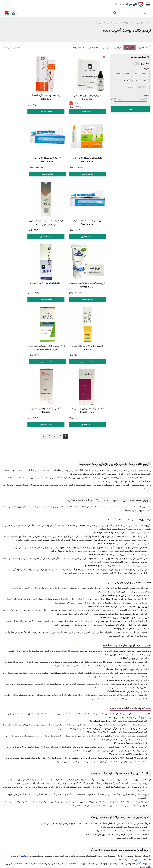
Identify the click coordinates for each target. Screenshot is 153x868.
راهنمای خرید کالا (95, 812)
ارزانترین (117, 47)
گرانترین (106, 47)
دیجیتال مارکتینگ (145, 865)
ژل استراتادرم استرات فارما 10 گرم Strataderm (19, 97)
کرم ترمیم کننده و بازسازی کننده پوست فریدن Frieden (55, 284)
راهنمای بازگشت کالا (94, 821)
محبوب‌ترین (93, 47)
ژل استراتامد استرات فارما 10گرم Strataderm (90, 160)
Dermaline (131, 87)
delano (127, 80)
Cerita (146, 80)
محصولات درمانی (125, 23)
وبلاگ (148, 835)
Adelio (145, 74)
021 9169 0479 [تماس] (139, 812)
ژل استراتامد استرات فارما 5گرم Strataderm (55, 160)
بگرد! (131, 109)
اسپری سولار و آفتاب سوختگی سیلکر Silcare (19, 222)
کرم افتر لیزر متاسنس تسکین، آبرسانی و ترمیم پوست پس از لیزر (19, 160)
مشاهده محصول (90, 111)
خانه (150, 23)
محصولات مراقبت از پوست (67, 821)
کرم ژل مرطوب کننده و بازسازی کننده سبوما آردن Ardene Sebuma (90, 286)
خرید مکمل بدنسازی (70, 812)
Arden (128, 74)
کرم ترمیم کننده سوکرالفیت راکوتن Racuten (19, 284)
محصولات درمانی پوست (66, 528)
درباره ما (147, 839)
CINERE (136, 80)
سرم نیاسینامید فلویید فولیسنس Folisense (90, 97)
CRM (135, 865)
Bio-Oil (119, 74)
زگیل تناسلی (73, 825)
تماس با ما (146, 844)
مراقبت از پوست (140, 23)
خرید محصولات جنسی (69, 816)
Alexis (137, 74)
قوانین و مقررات (96, 825)
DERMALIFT (143, 87)
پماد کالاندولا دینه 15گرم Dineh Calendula (55, 97)
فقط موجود (145, 63)
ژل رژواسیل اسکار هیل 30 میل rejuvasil (55, 222)
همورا (130, 865)
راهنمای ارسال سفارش (94, 816)
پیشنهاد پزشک (78, 47)
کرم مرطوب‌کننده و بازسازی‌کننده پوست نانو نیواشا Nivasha (90, 222)
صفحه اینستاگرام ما (139, 849)
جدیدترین (130, 47)
